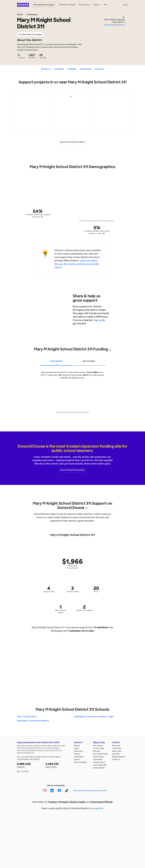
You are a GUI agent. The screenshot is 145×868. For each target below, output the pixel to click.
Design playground (119, 757)
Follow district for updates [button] (30, 35)
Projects (46, 69)
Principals (64, 802)
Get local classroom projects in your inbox (90, 791)
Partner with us (84, 5)
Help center (116, 746)
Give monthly (98, 759)
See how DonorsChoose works (72, 470)
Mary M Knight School (27, 717)
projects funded (58, 765)
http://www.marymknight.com (114, 25)
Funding (72, 69)
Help (105, 5)
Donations (86, 69)
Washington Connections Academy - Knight (94, 717)
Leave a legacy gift (100, 765)
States (20, 14)
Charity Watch (55, 757)
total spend (56, 361)
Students (59, 69)
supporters (30, 765)
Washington (32, 14)
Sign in (126, 5)
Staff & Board (79, 757)
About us (97, 5)
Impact (77, 748)
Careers (77, 759)
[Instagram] (45, 791)
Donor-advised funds (100, 754)
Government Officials (102, 802)
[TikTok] (67, 791)
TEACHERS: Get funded (67, 5)
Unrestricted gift (99, 768)
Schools (99, 69)
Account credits (99, 748)
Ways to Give (99, 742)
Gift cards (97, 751)
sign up (98, 320)
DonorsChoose (23, 5)
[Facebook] (59, 791)
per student (89, 361)
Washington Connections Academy (33, 721)
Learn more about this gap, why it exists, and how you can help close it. (77, 264)
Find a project (98, 746)
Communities (117, 748)
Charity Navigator (23, 759)
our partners (97, 808)
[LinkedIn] (52, 791)
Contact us (116, 759)
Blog (120, 751)
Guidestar (36, 759)
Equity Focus (79, 751)
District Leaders (78, 802)
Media (114, 751)
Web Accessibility (80, 762)
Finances (77, 754)
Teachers (53, 802)
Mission (77, 746)
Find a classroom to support (44, 5)
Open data (116, 754)
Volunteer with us (99, 762)
